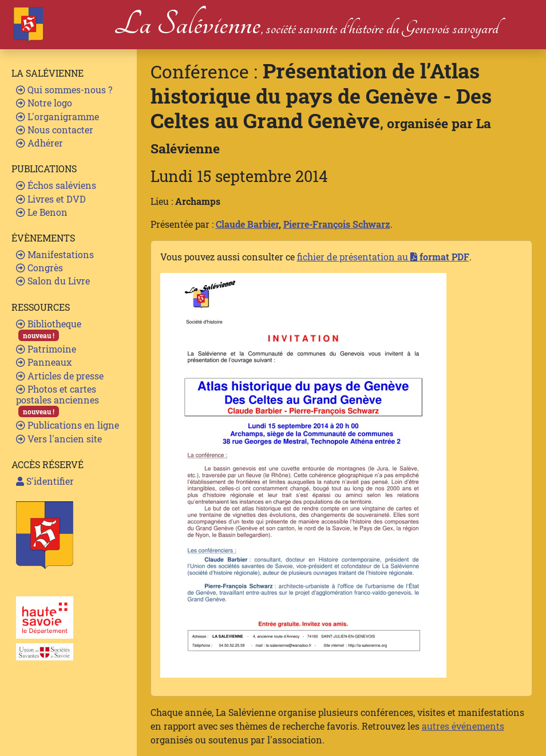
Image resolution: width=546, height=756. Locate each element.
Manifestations (55, 254)
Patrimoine (46, 349)
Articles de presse (60, 376)
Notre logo (44, 103)
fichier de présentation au (383, 257)
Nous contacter (55, 130)
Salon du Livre (53, 281)
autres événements (463, 726)
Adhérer (39, 143)
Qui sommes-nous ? (64, 90)
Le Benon (42, 212)
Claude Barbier (247, 224)
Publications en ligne (68, 425)
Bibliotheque (49, 329)
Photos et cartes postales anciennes (58, 400)
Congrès (39, 268)
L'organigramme (58, 116)
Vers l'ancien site (59, 439)
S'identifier (45, 481)
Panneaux (44, 362)
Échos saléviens (56, 185)
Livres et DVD (51, 199)
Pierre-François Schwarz (337, 224)
